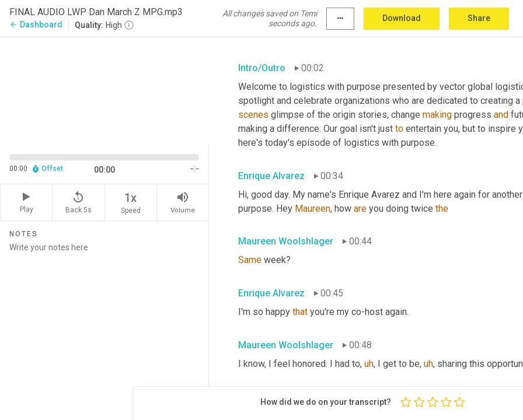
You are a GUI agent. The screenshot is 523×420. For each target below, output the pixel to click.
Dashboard (36, 24)
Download (402, 18)
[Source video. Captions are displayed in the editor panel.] (104, 90)
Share (479, 18)
